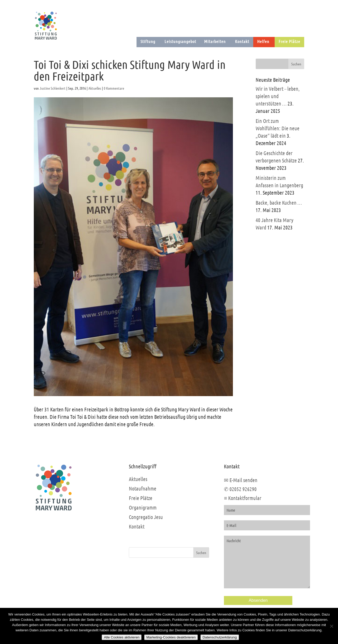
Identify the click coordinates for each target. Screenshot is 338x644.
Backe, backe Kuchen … (279, 203)
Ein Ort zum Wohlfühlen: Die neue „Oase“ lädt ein (278, 128)
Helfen (263, 41)
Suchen (201, 552)
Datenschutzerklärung (220, 637)
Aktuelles (95, 88)
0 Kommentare (114, 88)
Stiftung (148, 41)
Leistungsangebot (180, 41)
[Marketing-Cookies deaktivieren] (331, 626)
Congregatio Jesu (146, 517)
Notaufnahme (143, 488)
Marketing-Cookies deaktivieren (171, 637)
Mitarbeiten (215, 41)
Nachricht (267, 562)
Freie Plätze (289, 41)
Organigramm (143, 507)
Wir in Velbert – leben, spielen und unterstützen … (278, 96)
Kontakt (242, 41)
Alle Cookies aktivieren (122, 637)
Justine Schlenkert (53, 88)
